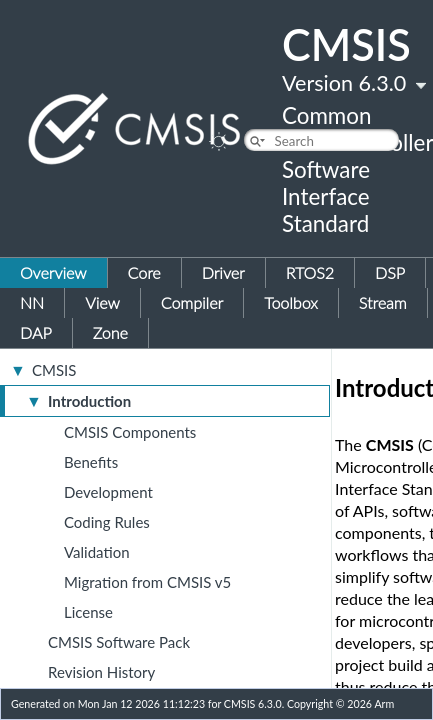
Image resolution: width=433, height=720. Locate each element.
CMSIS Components (130, 432)
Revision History (101, 672)
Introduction (89, 401)
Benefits (91, 462)
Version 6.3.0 (344, 83)
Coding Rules (107, 522)
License (88, 612)
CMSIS (54, 370)
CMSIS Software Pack (119, 642)
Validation (97, 552)
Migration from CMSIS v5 (147, 582)
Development (108, 492)
